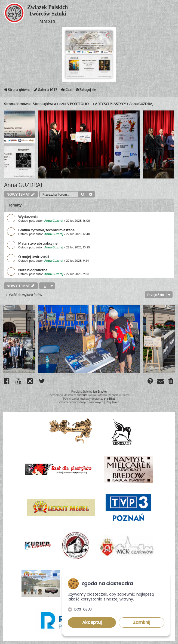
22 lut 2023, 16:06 (78, 221)
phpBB (81, 395)
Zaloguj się (86, 91)
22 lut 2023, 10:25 (78, 247)
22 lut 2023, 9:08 (78, 274)
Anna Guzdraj (54, 221)
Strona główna (17, 91)
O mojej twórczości (34, 256)
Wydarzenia (28, 216)
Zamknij (142, 622)
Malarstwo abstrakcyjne (38, 243)
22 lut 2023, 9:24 (78, 261)
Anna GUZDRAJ (23, 185)
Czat (67, 91)
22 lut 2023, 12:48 (78, 234)
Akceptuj (92, 622)
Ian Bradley (100, 392)
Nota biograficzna (33, 270)
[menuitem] (171, 382)
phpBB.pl (109, 399)
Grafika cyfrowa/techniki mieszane (46, 230)
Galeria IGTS (46, 91)
